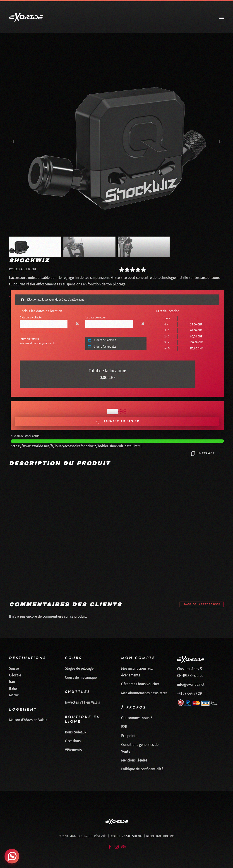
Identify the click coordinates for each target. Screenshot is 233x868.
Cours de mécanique (81, 677)
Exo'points (129, 736)
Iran (12, 682)
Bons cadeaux (76, 732)
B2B (124, 727)
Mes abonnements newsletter (144, 693)
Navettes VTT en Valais (82, 702)
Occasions (73, 741)
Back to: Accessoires (202, 604)
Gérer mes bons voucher (140, 684)
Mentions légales (134, 760)
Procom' (168, 836)
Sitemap (138, 836)
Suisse (14, 669)
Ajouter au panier (117, 422)
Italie (13, 689)
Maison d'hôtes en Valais (28, 720)
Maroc (14, 695)
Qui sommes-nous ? (137, 718)
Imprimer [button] (203, 454)
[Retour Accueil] (26, 17)
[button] (222, 17)
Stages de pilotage (79, 669)
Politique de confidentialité (142, 769)
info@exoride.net (191, 684)
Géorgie (15, 675)
